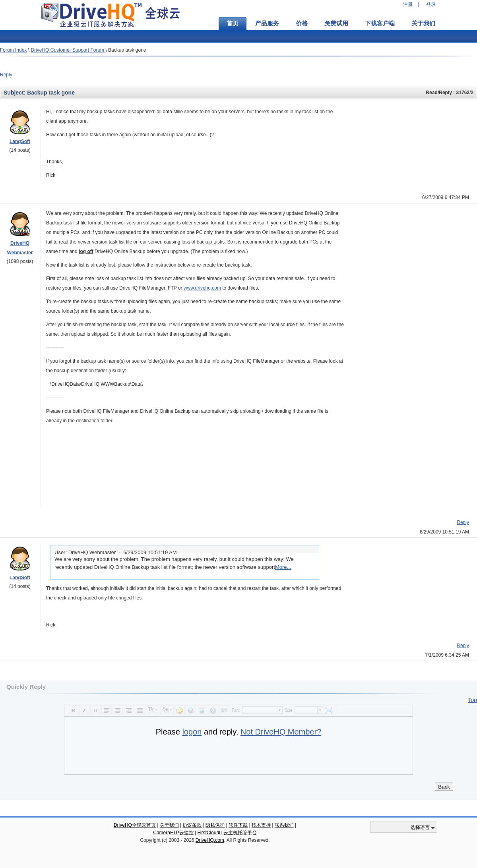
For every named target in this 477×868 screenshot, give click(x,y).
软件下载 (238, 825)
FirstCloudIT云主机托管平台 (227, 833)
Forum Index (13, 50)
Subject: (15, 93)
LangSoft (20, 141)
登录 (431, 4)
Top (472, 700)
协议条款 (192, 825)
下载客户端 (380, 23)
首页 (233, 23)
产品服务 (267, 23)
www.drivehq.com (202, 288)
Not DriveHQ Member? (281, 732)
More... (283, 567)
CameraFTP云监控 (173, 833)
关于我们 (423, 23)
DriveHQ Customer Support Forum (68, 50)
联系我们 (284, 825)
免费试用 (336, 23)
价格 (302, 23)
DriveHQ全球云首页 (135, 825)
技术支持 (261, 825)
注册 (408, 4)
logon (192, 732)
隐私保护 (215, 825)
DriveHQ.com (210, 840)
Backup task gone (127, 50)
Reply (6, 75)
